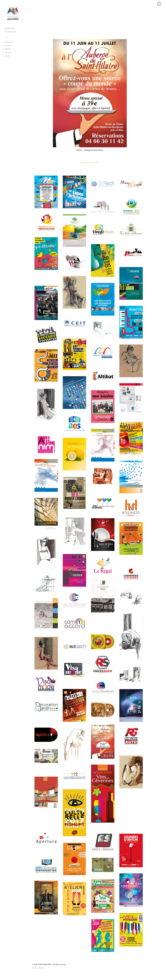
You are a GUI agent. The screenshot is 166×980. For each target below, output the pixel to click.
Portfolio (9, 42)
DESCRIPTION (10, 28)
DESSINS (8, 49)
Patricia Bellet (38, 968)
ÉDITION (8, 52)
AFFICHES (8, 46)
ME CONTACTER (11, 32)
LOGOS (7, 56)
